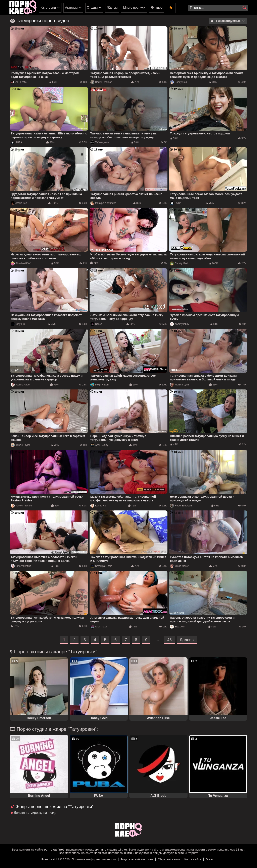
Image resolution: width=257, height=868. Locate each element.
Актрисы (71, 8)
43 (169, 640)
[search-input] (218, 8)
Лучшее (157, 8)
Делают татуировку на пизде (35, 813)
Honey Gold (179, 82)
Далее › (187, 640)
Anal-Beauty (99, 445)
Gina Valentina (21, 566)
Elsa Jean (178, 627)
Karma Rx (98, 506)
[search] (244, 8)
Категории (48, 8)
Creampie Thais (101, 566)
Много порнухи (134, 8)
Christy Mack (179, 263)
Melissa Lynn (179, 385)
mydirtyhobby (179, 324)
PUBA (16, 142)
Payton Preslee (21, 506)
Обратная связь (169, 859)
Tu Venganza (100, 142)
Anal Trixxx (99, 627)
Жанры (112, 8)
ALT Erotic (19, 82)
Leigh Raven (99, 385)
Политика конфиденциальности (94, 859)
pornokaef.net (54, 849)
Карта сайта (193, 859)
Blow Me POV (21, 263)
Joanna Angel (20, 385)
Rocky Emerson (101, 82)
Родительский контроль (137, 859)
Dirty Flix (18, 324)
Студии (92, 8)
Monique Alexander (103, 203)
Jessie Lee (19, 203)
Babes (96, 324)
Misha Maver (179, 566)
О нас (210, 859)
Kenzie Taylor (20, 445)
